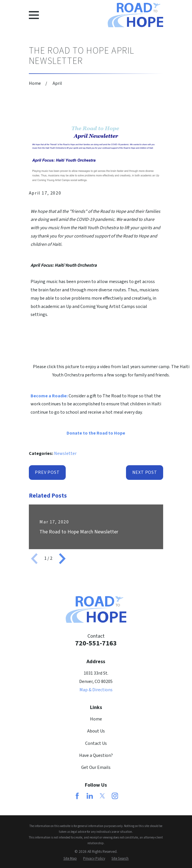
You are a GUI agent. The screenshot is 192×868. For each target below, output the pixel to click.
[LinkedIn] (90, 796)
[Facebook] (77, 796)
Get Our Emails (96, 767)
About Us (96, 731)
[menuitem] (70, 859)
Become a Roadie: (49, 396)
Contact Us (96, 743)
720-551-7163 (96, 643)
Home (96, 719)
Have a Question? (96, 755)
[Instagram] (115, 796)
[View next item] (62, 559)
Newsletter (65, 453)
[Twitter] (102, 796)
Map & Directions (96, 690)
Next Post (145, 472)
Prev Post (47, 472)
